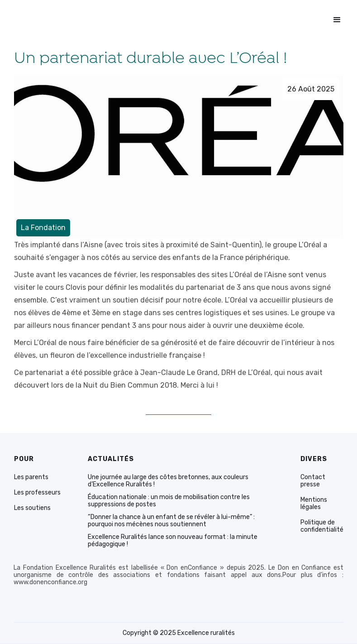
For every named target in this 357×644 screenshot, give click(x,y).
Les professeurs (37, 493)
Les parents (31, 477)
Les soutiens (32, 508)
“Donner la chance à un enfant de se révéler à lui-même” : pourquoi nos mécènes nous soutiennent (171, 521)
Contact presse (313, 481)
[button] (337, 20)
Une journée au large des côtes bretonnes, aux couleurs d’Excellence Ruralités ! (168, 481)
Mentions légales (314, 504)
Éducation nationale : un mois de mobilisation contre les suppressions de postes (169, 501)
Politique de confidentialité (322, 526)
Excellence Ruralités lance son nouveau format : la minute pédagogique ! (173, 541)
